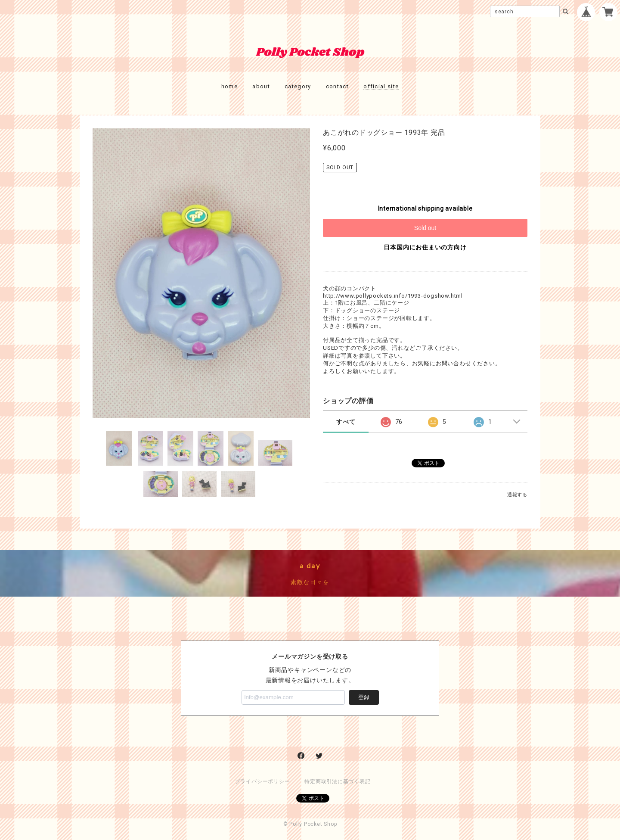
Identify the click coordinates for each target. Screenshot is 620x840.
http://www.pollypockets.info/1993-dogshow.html (393, 296)
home (229, 86)
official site (381, 86)
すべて (346, 422)
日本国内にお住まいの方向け (425, 247)
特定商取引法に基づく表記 (337, 781)
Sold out (425, 228)
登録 (364, 697)
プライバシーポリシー (263, 781)
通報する (517, 495)
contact (337, 86)
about (261, 86)
